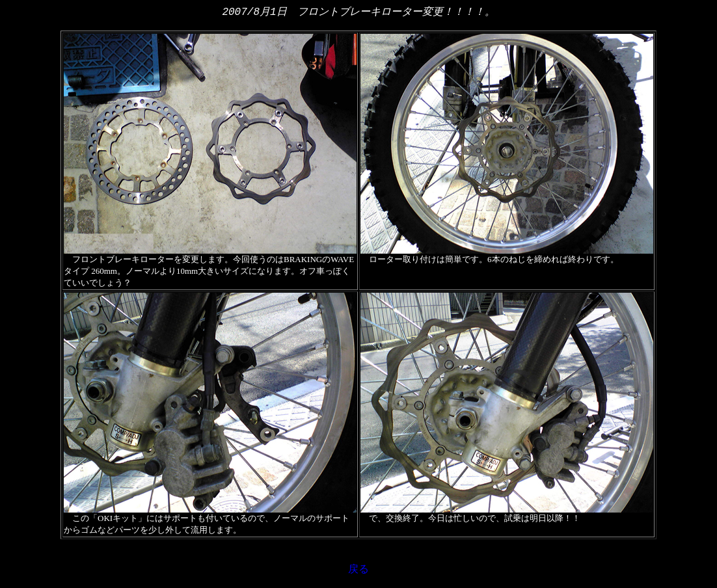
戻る (358, 570)
